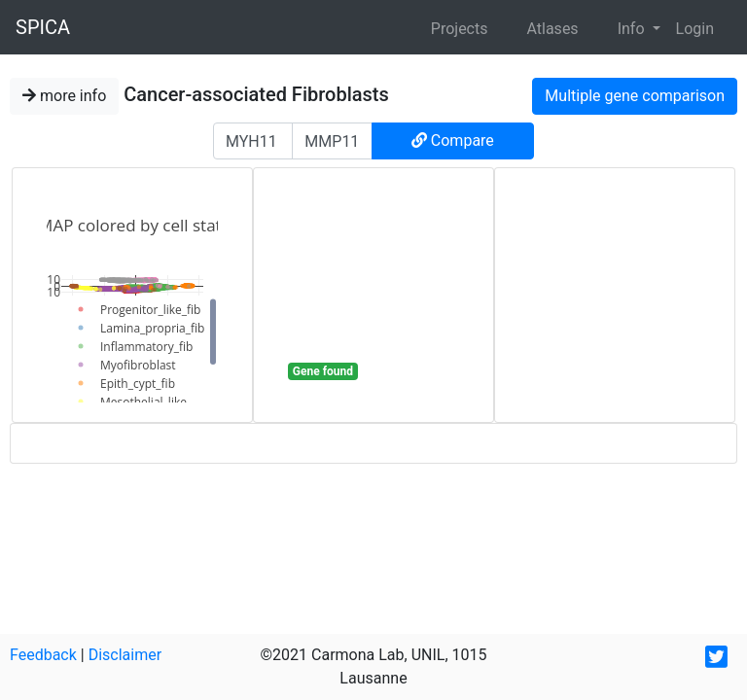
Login (695, 29)
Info (633, 29)
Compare (453, 140)
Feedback (43, 655)
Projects (460, 29)
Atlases (552, 29)
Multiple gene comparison (635, 96)
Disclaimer (125, 655)
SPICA (43, 27)
